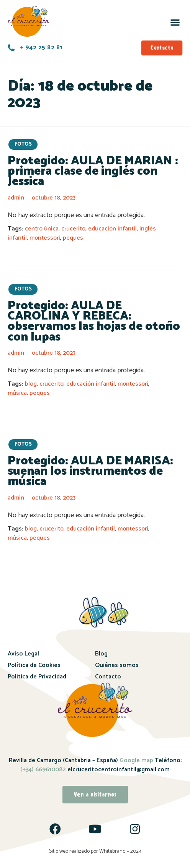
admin (16, 198)
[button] (175, 22)
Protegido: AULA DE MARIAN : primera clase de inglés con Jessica (93, 171)
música (17, 393)
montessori (45, 238)
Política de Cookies (34, 665)
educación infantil (112, 229)
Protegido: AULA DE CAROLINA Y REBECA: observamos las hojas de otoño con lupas (94, 321)
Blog (101, 654)
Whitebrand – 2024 (120, 851)
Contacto (108, 677)
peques (73, 238)
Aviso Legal (23, 654)
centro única (42, 229)
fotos (23, 144)
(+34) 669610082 (43, 770)
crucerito (73, 229)
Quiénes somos (117, 665)
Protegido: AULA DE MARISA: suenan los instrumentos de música (90, 471)
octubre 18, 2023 (54, 198)
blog (31, 384)
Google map (136, 760)
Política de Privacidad (37, 677)
